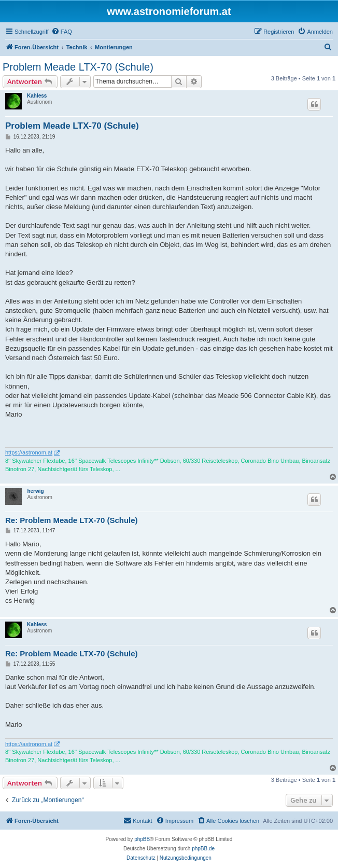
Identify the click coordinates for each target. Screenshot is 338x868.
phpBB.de (203, 849)
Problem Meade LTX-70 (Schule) (78, 67)
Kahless (37, 96)
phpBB (142, 839)
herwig (35, 491)
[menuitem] (62, 32)
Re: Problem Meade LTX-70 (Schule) (72, 520)
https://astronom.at (29, 452)
